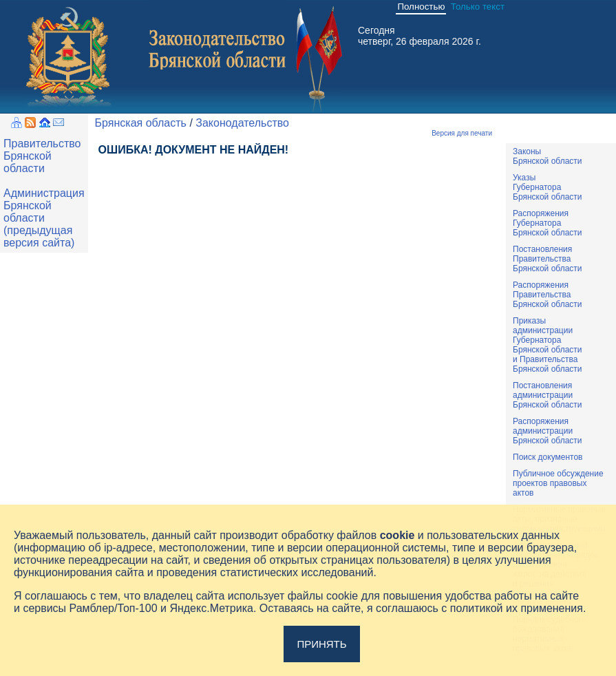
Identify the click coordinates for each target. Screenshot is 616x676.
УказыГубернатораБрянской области (548, 187)
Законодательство (242, 123)
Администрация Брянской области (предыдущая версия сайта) (44, 218)
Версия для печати (462, 133)
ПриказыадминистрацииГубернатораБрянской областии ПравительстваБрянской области (548, 345)
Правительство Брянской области (42, 156)
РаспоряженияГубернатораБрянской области (548, 223)
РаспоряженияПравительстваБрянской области (548, 295)
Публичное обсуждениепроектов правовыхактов (558, 483)
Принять (321, 644)
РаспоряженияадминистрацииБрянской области (548, 431)
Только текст (478, 7)
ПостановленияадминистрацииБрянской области (548, 395)
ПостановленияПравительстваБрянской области (548, 259)
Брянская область (141, 123)
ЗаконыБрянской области (548, 156)
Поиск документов (548, 457)
